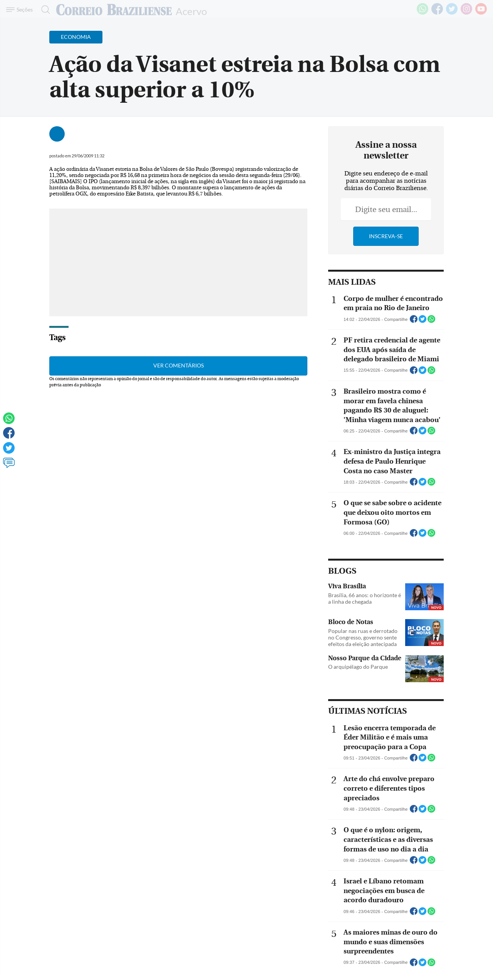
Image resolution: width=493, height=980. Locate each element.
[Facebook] (437, 13)
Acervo (191, 11)
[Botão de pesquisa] (43, 10)
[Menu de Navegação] (21, 10)
